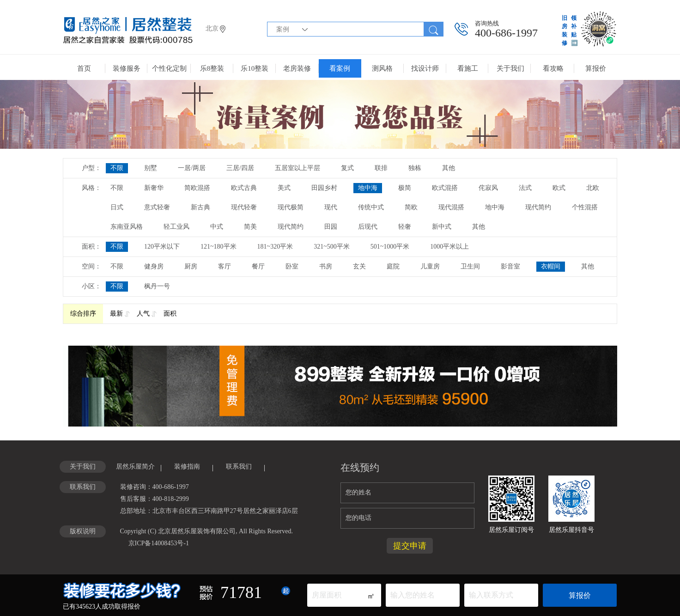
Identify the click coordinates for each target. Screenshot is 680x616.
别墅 (151, 168)
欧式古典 (244, 188)
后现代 (368, 227)
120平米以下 (162, 247)
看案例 (340, 68)
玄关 (359, 266)
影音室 (510, 266)
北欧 (593, 188)
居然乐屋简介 (135, 467)
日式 (117, 207)
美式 (284, 188)
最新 (116, 314)
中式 (217, 227)
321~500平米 (332, 247)
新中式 (442, 227)
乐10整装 (255, 68)
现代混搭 (451, 207)
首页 (84, 68)
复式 (347, 168)
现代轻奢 (244, 207)
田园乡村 (324, 188)
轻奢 (405, 227)
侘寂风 (488, 188)
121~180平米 (219, 247)
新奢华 (154, 188)
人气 (143, 314)
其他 (449, 168)
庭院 (393, 266)
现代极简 (291, 207)
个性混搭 (585, 207)
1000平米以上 (449, 247)
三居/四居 (240, 168)
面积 (170, 314)
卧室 (292, 266)
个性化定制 (169, 68)
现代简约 (538, 207)
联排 (381, 168)
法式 (525, 188)
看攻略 (553, 68)
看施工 (468, 68)
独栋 (415, 168)
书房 (326, 266)
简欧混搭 (197, 188)
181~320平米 (275, 247)
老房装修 (297, 68)
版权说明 (83, 531)
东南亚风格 (127, 227)
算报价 (596, 68)
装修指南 (187, 467)
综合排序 (83, 314)
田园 (331, 227)
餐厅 (258, 266)
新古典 (200, 207)
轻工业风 (176, 227)
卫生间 (470, 266)
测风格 (382, 68)
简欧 (411, 207)
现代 (331, 207)
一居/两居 (192, 168)
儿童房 (430, 266)
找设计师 (425, 68)
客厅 (225, 266)
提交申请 (410, 546)
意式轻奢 (157, 207)
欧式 (559, 188)
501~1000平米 (390, 247)
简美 (250, 227)
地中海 (368, 188)
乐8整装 (212, 68)
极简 (405, 188)
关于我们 (510, 68)
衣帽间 (551, 266)
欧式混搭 (445, 188)
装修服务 (127, 68)
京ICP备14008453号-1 (159, 543)
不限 (117, 168)
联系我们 (239, 467)
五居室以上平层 (297, 168)
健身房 (154, 266)
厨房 (191, 266)
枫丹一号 (157, 286)
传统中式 (371, 207)
